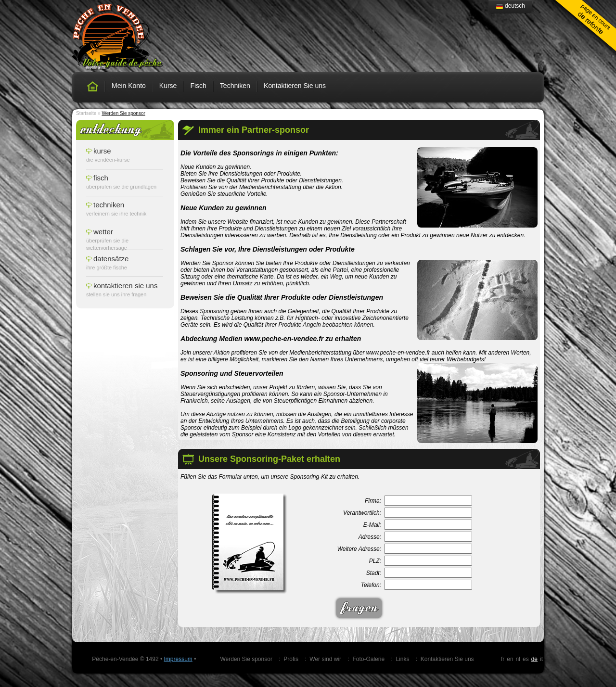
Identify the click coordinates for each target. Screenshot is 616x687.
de (534, 659)
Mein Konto (129, 86)
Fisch (198, 86)
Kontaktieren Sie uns (295, 86)
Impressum (178, 659)
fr (503, 659)
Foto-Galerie (368, 659)
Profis (291, 659)
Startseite (86, 113)
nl (518, 659)
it (541, 659)
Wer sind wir (325, 659)
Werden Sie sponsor (246, 659)
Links (402, 659)
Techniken (235, 86)
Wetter (103, 232)
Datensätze (111, 259)
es (526, 659)
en (510, 659)
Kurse (168, 86)
